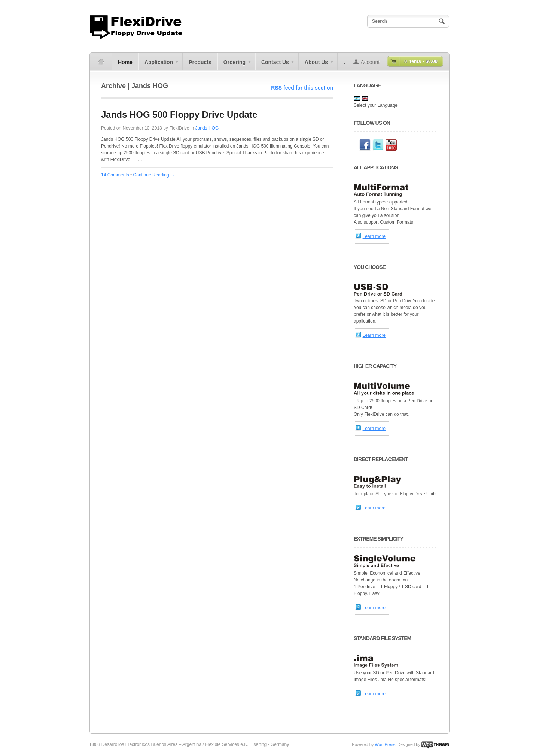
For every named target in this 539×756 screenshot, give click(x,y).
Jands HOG (207, 128)
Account (370, 62)
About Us (316, 65)
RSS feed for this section (302, 88)
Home (125, 62)
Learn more (374, 236)
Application (159, 65)
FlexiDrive (179, 128)
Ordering (235, 65)
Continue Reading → (154, 175)
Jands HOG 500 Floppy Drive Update (179, 114)
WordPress (385, 744)
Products (200, 62)
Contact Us (275, 65)
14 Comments (115, 175)
